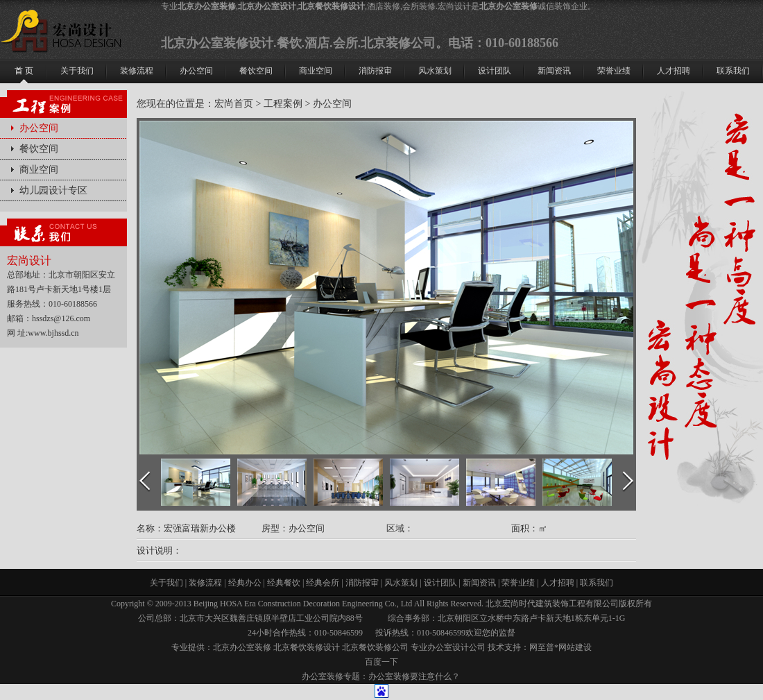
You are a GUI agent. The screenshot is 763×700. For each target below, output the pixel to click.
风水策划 (401, 583)
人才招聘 (558, 583)
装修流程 (205, 583)
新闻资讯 (479, 583)
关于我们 (166, 583)
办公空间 (39, 128)
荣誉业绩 (518, 583)
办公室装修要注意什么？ (414, 676)
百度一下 (381, 662)
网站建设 (575, 647)
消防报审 (362, 583)
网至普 (542, 647)
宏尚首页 (234, 104)
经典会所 (323, 583)
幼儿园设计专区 (53, 190)
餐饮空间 (39, 149)
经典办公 (245, 583)
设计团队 (440, 583)
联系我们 (597, 583)
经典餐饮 (284, 583)
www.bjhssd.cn (53, 333)
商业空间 (316, 71)
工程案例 (283, 104)
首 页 (24, 71)
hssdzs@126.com (61, 318)
